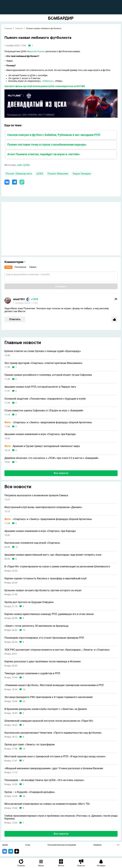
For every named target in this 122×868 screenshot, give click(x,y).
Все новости (61, 473)
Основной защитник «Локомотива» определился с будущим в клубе (45, 399)
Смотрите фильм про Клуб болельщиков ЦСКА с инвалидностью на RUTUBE (45, 86)
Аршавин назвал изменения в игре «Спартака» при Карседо (40, 434)
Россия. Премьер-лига (19, 174)
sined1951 (19, 299)
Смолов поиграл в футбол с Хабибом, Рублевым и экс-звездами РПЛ (54, 135)
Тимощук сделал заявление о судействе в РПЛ (32, 673)
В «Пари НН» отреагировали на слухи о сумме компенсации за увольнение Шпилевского (57, 567)
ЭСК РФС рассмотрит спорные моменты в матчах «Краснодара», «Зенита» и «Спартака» (57, 650)
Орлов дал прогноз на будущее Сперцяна (29, 602)
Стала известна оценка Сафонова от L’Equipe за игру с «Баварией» (44, 411)
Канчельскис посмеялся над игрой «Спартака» (32, 543)
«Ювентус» (48, 81)
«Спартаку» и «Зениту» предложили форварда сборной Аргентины (48, 422)
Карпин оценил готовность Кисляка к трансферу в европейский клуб (46, 579)
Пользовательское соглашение (62, 845)
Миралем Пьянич (36, 51)
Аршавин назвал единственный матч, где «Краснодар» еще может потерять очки (53, 555)
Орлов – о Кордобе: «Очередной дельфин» (30, 792)
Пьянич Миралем (58, 174)
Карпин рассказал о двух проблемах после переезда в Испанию (43, 662)
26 (24, 796)
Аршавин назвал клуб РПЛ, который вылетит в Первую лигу (40, 387)
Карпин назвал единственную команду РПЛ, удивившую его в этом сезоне (49, 614)
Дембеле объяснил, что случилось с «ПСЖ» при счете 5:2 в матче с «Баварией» (52, 458)
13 (24, 630)
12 (17, 547)
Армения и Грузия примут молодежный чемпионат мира (42, 446)
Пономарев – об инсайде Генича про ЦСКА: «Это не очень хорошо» (44, 780)
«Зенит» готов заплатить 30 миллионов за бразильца (36, 626)
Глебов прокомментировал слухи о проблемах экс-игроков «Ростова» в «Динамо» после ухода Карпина (61, 817)
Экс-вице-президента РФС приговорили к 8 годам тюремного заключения (49, 697)
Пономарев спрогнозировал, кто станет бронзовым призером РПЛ (44, 638)
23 (24, 701)
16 (24, 689)
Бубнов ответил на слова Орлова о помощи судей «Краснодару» (43, 351)
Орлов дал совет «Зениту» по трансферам (30, 745)
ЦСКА (40, 174)
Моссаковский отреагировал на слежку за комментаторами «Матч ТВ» (47, 804)
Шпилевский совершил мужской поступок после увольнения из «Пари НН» (49, 721)
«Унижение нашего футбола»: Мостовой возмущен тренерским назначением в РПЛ (54, 685)
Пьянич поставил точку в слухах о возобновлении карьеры (47, 145)
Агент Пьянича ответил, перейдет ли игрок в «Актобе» (44, 154)
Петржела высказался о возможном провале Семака (36, 495)
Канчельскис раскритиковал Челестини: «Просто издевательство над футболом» (53, 733)
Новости (19, 28)
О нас (28, 845)
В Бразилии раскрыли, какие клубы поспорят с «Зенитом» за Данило (46, 709)
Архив (5, 845)
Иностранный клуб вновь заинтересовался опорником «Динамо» (43, 507)
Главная (8, 28)
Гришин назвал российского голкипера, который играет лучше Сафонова (48, 375)
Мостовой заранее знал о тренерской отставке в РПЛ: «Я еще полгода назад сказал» (55, 756)
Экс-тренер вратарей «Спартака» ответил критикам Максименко (43, 363)
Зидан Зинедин (82, 174)
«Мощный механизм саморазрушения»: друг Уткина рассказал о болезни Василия (54, 768)
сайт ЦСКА (23, 165)
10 (24, 749)
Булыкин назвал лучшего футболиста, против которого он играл (43, 590)
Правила (97, 845)
